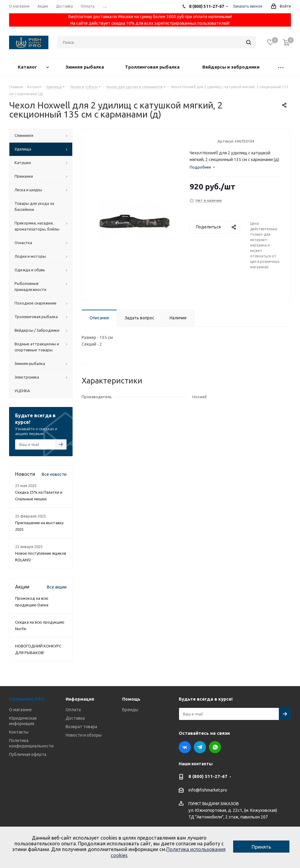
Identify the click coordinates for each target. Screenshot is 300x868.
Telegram (200, 747)
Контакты (19, 732)
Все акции (57, 587)
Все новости (54, 474)
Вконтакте (185, 747)
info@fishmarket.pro (208, 790)
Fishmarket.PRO (27, 699)
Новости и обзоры (84, 735)
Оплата (73, 710)
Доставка (75, 718)
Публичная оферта (28, 754)
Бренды (130, 710)
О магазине (20, 710)
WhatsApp (215, 747)
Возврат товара (81, 727)
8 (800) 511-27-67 (208, 776)
